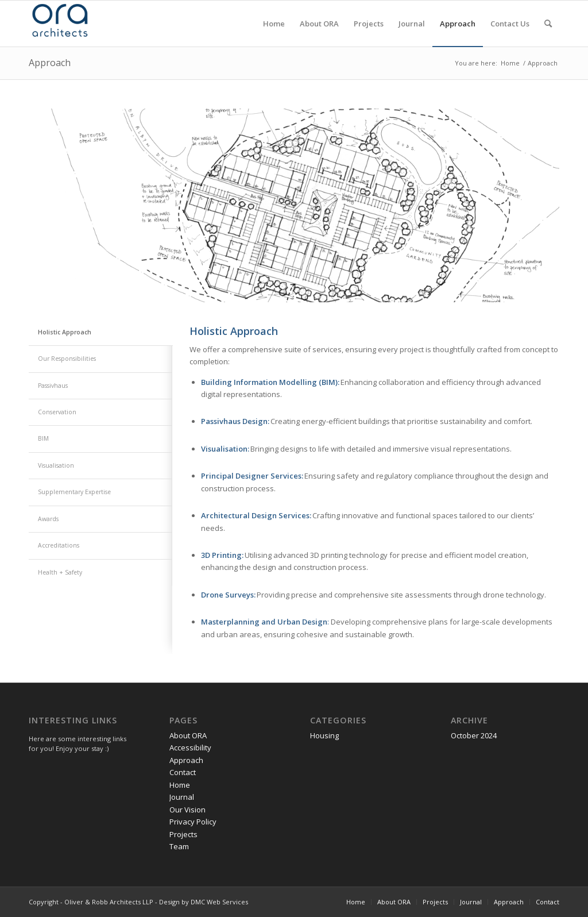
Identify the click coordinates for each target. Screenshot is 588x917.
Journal (182, 797)
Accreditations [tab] (59, 545)
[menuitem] (274, 24)
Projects (183, 834)
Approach (50, 63)
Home (180, 785)
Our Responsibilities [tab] (67, 359)
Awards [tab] (48, 519)
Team (179, 846)
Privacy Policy (193, 822)
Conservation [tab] (57, 412)
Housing (324, 735)
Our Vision (187, 810)
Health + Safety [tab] (60, 572)
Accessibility (190, 748)
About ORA (188, 735)
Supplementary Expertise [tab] (74, 492)
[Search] (548, 24)
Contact (183, 772)
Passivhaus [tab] (53, 386)
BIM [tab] (43, 438)
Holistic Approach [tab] (65, 332)
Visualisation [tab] (56, 465)
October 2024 (474, 735)
